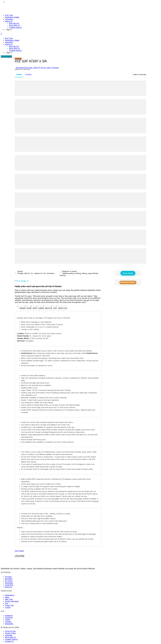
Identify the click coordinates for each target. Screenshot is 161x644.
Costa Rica (9, 585)
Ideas (7, 597)
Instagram (9, 616)
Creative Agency (15, 27)
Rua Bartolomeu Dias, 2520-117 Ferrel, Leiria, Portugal (37, 68)
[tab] (22, 308)
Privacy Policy (10, 633)
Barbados (9, 579)
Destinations (10, 595)
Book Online (128, 273)
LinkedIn (8, 622)
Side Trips (9, 599)
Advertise (9, 635)
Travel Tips (9, 605)
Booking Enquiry (128, 282)
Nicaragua (9, 583)
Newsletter (9, 624)
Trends (8, 607)
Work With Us (14, 25)
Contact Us (9, 641)
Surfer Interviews (12, 601)
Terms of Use (10, 631)
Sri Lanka (9, 581)
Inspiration (9, 19)
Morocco (9, 587)
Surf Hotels (19, 551)
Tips (7, 603)
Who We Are (14, 23)
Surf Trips (9, 15)
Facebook (9, 618)
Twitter (8, 620)
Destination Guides (12, 17)
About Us (9, 21)
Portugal (18, 59)
